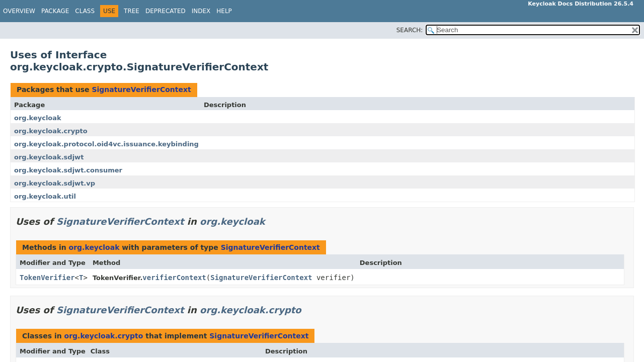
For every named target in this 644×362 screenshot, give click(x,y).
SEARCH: (410, 30)
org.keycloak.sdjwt (49, 157)
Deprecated (166, 11)
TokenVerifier (47, 278)
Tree (132, 11)
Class (85, 11)
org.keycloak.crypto (51, 131)
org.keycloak (38, 118)
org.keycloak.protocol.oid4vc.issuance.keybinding (106, 144)
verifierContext (174, 278)
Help (224, 11)
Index (201, 11)
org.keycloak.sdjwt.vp (55, 183)
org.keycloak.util (45, 196)
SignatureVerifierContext (141, 89)
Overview (19, 11)
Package (55, 11)
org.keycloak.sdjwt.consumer (68, 170)
